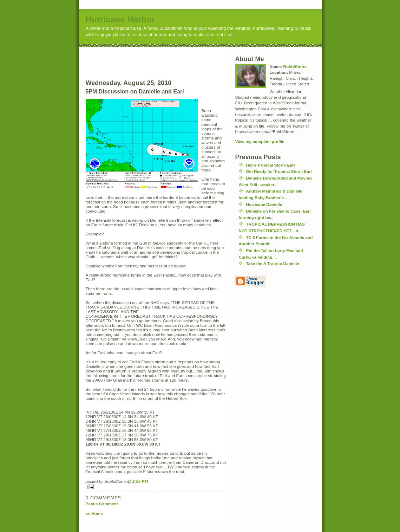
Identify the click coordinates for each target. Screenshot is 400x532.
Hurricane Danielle (264, 204)
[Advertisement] (169, 57)
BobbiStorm (295, 67)
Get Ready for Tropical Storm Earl (279, 171)
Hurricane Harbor (120, 19)
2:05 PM (140, 481)
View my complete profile (260, 141)
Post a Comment (102, 504)
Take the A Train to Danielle (273, 263)
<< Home (94, 514)
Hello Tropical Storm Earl (271, 165)
